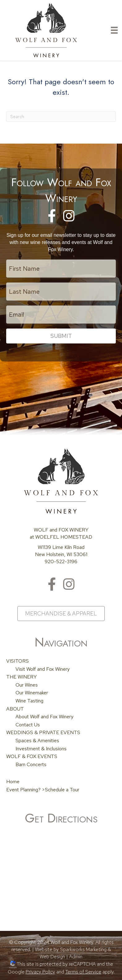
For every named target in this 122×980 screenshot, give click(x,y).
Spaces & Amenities (37, 741)
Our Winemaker (32, 693)
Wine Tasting (29, 701)
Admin (76, 957)
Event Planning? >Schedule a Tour (43, 790)
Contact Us (28, 725)
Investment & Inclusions (41, 749)
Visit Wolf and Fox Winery (43, 669)
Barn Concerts (31, 764)
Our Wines (27, 685)
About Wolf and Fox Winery (44, 717)
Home (13, 782)
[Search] (61, 117)
